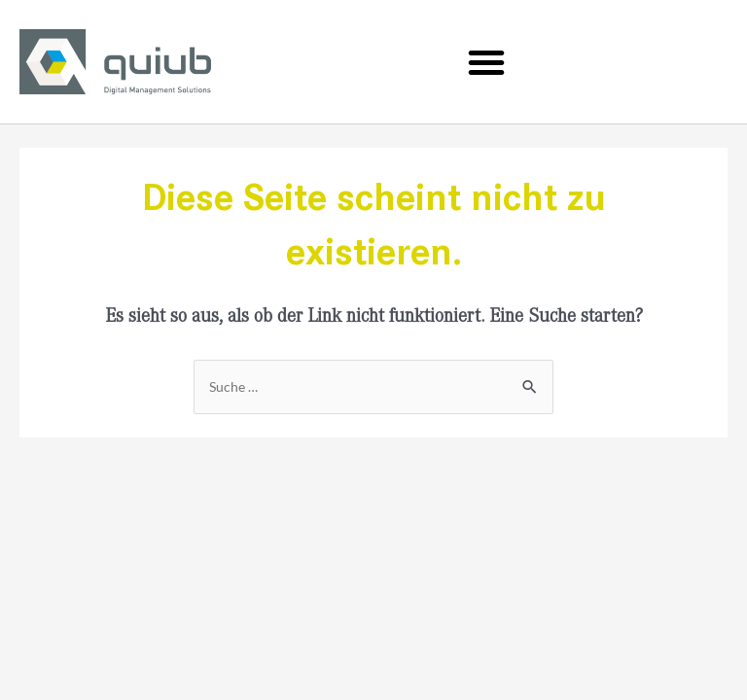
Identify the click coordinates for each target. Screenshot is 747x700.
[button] (486, 62)
